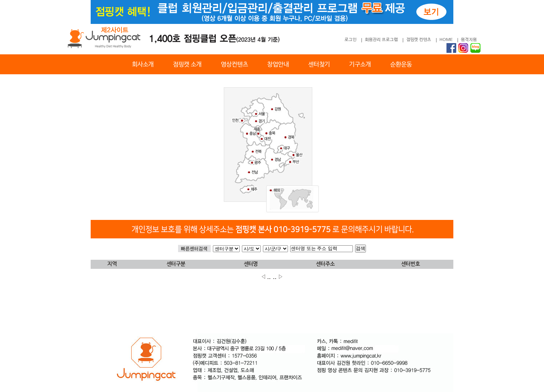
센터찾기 (319, 65)
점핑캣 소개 (187, 65)
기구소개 (360, 65)
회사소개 (143, 65)
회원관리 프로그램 (381, 40)
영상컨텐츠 (234, 65)
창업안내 (278, 65)
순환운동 (401, 65)
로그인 (351, 40)
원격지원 (469, 40)
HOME (446, 40)
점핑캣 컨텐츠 (419, 40)
